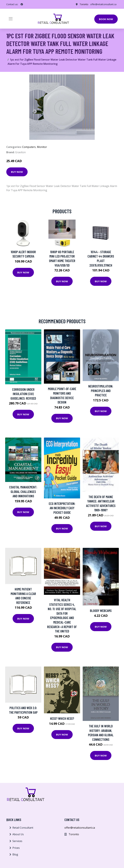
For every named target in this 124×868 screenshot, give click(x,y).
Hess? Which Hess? (62, 718)
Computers (29, 147)
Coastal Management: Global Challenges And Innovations (23, 491)
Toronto (84, 4)
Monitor (42, 147)
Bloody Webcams (101, 611)
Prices (16, 848)
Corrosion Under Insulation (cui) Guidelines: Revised (23, 394)
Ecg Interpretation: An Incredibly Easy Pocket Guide (62, 508)
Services (17, 841)
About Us (18, 834)
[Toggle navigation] (11, 19)
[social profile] (22, 4)
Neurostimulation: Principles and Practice (101, 391)
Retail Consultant (23, 828)
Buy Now (17, 172)
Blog (15, 854)
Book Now (106, 19)
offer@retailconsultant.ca (103, 4)
